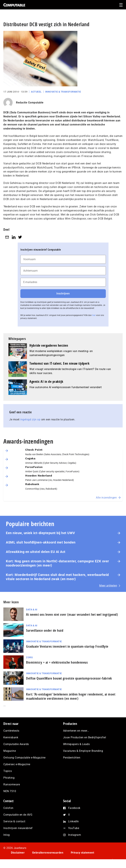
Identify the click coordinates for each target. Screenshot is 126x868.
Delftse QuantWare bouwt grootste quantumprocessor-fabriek (69, 678)
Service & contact (14, 821)
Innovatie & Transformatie (63, 92)
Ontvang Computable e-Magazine (24, 758)
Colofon (8, 808)
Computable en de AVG (18, 815)
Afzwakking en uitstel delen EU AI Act (36, 552)
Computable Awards (16, 744)
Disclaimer (18, 853)
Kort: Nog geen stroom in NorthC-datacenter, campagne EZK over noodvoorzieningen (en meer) (57, 563)
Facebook (74, 808)
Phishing (9, 778)
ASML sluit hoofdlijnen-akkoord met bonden (41, 542)
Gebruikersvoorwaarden (48, 853)
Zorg (29, 657)
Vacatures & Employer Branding (83, 751)
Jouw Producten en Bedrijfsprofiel (85, 737)
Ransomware (12, 784)
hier (94, 315)
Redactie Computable (30, 103)
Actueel (36, 92)
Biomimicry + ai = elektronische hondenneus (57, 662)
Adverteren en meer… (76, 731)
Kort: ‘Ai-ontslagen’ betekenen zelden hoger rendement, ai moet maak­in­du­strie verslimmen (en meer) (71, 696)
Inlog (7, 835)
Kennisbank (11, 737)
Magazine (10, 751)
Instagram (75, 835)
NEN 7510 (10, 791)
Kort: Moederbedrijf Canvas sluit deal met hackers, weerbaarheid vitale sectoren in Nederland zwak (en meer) (57, 577)
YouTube (74, 828)
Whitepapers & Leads (76, 744)
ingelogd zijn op (30, 419)
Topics (8, 771)
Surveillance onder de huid (45, 630)
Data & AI (32, 610)
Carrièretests (11, 731)
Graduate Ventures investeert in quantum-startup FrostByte (67, 646)
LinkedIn (74, 821)
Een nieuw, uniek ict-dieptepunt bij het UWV (40, 533)
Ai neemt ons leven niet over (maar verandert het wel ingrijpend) (72, 614)
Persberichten (72, 758)
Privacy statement (83, 853)
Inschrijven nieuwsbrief (18, 828)
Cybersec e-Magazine (17, 764)
